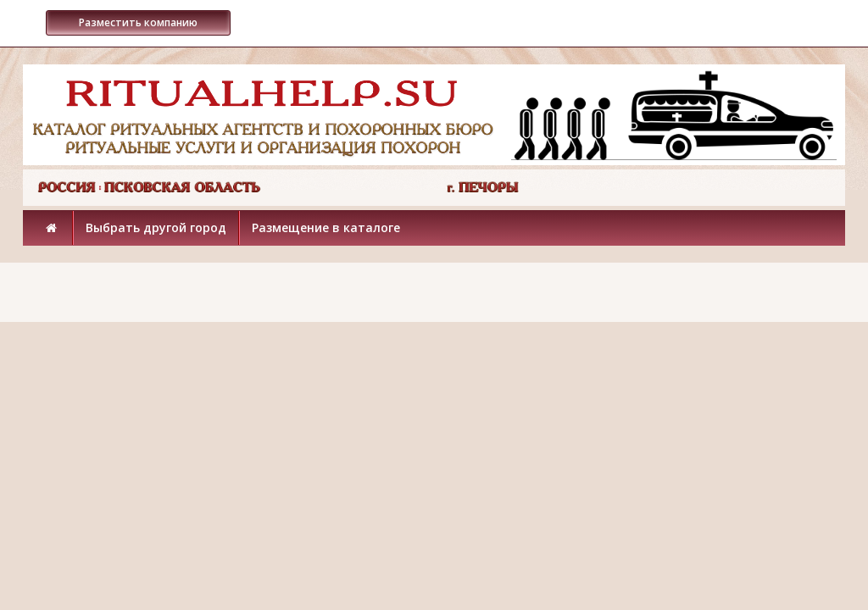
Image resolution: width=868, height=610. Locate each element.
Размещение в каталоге (326, 227)
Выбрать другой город (156, 227)
